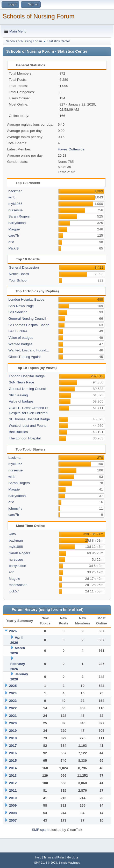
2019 (13, 731)
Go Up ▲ (73, 857)
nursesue (15, 210)
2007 (13, 820)
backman (15, 191)
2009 (13, 805)
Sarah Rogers (19, 216)
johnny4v (15, 508)
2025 (13, 686)
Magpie (14, 229)
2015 (13, 761)
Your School (18, 280)
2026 (13, 631)
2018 (13, 738)
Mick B (13, 248)
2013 (13, 775)
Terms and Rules (54, 857)
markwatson (18, 585)
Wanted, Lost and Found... (29, 350)
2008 (13, 813)
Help (38, 857)
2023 (13, 701)
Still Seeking (18, 312)
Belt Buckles (18, 331)
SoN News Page (21, 306)
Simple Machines (69, 863)
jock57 (14, 591)
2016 (13, 753)
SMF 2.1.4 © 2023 (46, 863)
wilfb (12, 197)
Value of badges (21, 338)
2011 (13, 790)
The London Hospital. (25, 438)
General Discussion (24, 267)
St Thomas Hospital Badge (29, 325)
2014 (13, 768)
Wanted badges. (21, 344)
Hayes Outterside (71, 149)
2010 (13, 798)
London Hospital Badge (26, 299)
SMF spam (40, 830)
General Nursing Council (27, 319)
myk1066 (15, 204)
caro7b (14, 235)
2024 (13, 693)
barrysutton (17, 223)
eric (11, 242)
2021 (13, 716)
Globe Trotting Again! (24, 357)
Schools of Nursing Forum (38, 16)
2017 (13, 746)
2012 (13, 783)
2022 (13, 708)
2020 (13, 723)
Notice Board (19, 274)
